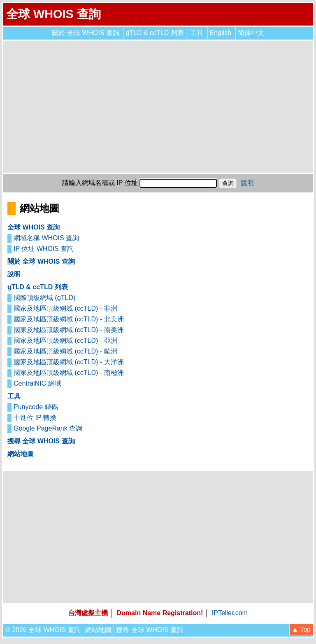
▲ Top (301, 629)
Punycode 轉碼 (36, 407)
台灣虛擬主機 (88, 613)
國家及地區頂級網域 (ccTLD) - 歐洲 (65, 351)
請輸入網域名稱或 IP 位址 (100, 183)
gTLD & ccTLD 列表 (155, 33)
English (221, 33)
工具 (197, 33)
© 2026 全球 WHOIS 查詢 (43, 630)
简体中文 (251, 33)
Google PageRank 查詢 (48, 428)
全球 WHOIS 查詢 (53, 14)
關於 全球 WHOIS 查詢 (86, 33)
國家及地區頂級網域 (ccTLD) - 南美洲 (69, 330)
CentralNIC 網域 (37, 383)
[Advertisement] (158, 107)
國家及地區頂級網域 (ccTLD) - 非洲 (65, 308)
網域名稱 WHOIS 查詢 (46, 238)
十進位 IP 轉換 (35, 418)
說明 (247, 183)
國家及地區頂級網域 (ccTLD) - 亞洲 (65, 341)
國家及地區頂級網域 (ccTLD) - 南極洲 (69, 373)
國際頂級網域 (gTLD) (44, 298)
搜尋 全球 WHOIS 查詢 (41, 441)
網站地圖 (21, 454)
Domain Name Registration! (160, 613)
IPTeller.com (230, 613)
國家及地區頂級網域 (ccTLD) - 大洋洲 (69, 362)
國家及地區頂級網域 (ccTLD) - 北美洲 (69, 319)
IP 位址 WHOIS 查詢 (44, 249)
